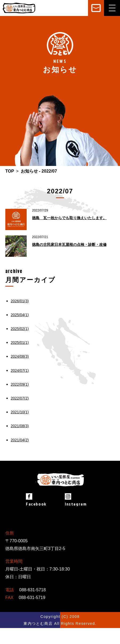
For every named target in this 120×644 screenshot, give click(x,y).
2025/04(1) (20, 315)
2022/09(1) (20, 384)
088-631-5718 (33, 590)
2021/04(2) (20, 440)
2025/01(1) (20, 343)
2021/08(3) (20, 426)
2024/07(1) (20, 370)
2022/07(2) (20, 398)
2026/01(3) (20, 301)
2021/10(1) (20, 412)
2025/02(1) (20, 329)
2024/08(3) (20, 356)
